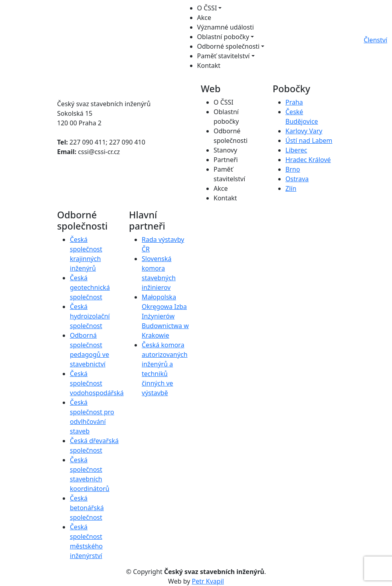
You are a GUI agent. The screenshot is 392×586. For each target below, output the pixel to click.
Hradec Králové (308, 160)
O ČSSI (207, 8)
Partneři (226, 160)
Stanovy (225, 150)
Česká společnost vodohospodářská (97, 383)
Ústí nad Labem (309, 141)
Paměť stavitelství (224, 56)
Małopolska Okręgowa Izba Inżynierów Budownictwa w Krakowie (165, 316)
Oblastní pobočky (223, 37)
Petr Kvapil (208, 581)
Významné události (226, 27)
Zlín (291, 188)
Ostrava (297, 179)
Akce (204, 18)
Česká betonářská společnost (87, 508)
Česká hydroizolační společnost (90, 316)
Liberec (296, 150)
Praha (294, 102)
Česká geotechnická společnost (90, 287)
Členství (375, 40)
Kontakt (209, 65)
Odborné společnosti (229, 46)
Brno (293, 169)
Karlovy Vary (304, 131)
